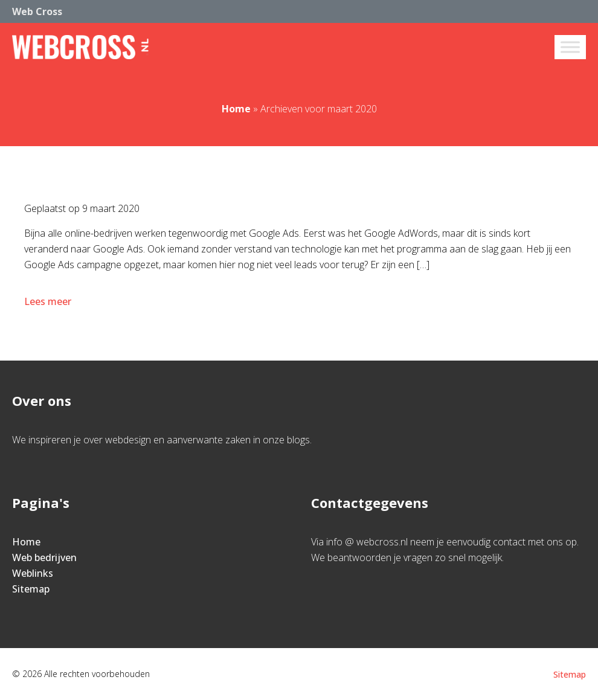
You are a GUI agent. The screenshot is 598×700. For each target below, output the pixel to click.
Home (236, 109)
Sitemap (31, 589)
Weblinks (33, 573)
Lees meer (49, 301)
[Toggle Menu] (570, 47)
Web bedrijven (44, 557)
